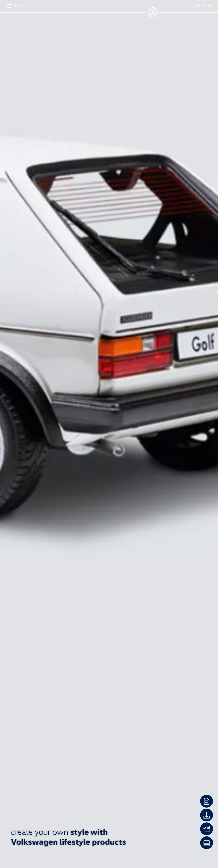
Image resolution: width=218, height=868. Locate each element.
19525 (199, 6)
